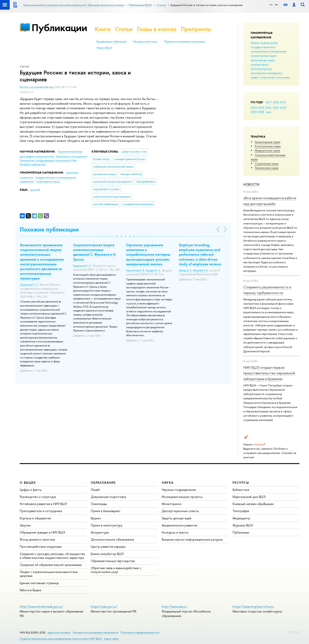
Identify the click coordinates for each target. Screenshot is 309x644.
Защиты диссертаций (176, 518)
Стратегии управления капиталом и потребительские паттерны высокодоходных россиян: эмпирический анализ (148, 254)
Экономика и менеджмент (72, 157)
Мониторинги (172, 504)
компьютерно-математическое (261, 67)
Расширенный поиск (145, 42)
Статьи (124, 29)
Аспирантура (100, 532)
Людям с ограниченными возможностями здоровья (49, 574)
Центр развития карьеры (108, 546)
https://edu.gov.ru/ (104, 607)
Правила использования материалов (185, 42)
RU (271, 5)
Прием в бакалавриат (106, 511)
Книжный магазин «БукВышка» (253, 504)
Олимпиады (99, 504)
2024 (254, 107)
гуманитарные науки (264, 56)
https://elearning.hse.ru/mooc (253, 607)
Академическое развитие (179, 525)
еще (269, 112)
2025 (283, 102)
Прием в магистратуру (107, 525)
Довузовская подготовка (108, 497)
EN (276, 5)
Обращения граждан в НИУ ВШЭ (42, 532)
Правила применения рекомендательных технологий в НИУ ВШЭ (61, 639)
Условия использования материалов (95, 633)
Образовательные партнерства (113, 561)
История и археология (33, 165)
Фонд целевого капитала (37, 539)
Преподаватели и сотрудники (41, 511)
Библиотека (241, 490)
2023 (261, 107)
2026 (276, 102)
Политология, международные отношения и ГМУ (48, 161)
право (255, 77)
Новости (251, 184)
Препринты (196, 29)
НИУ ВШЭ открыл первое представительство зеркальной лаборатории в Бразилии (269, 373)
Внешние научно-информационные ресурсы (192, 539)
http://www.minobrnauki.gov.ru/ (41, 607)
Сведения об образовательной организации (51, 565)
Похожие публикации (49, 229)
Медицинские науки (267, 150)
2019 (254, 112)
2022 (269, 107)
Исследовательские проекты (182, 497)
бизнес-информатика (264, 43)
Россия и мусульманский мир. (37, 87)
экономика (283, 77)
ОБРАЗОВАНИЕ (103, 483)
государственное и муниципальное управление (269, 49)
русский (35, 190)
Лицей (95, 490)
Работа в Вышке (30, 590)
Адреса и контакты (59, 633)
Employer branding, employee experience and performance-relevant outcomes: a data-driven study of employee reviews (200, 254)
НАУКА (168, 483)
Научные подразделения (179, 490)
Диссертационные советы (180, 511)
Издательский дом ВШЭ (249, 497)
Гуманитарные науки (267, 142)
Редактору (294, 632)
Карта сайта (111, 639)
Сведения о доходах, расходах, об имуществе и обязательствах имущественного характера (52, 556)
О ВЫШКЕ (28, 483)
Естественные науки (268, 146)
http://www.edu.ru (174, 607)
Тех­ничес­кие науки (267, 168)
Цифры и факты (31, 490)
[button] (113, 236)
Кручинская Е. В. (135, 271)
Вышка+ (96, 518)
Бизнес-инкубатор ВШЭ (107, 554)
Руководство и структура (38, 497)
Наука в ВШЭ (104, 48)
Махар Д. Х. (186, 271)
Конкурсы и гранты (175, 532)
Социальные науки (267, 163)
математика (258, 73)
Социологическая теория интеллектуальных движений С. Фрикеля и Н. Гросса (95, 252)
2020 (283, 107)
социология (267, 77)
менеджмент (275, 73)
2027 (269, 102)
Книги (103, 29)
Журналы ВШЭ (243, 525)
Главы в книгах (157, 29)
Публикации (59, 28)
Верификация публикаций (111, 42)
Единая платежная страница (39, 583)
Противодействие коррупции (41, 546)
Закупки (25, 525)
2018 (261, 112)
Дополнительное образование (112, 539)
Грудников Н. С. (29, 285)
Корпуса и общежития (35, 518)
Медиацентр (241, 518)
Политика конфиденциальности (140, 633)
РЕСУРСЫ (241, 483)
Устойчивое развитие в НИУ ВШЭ (43, 504)
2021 (276, 107)
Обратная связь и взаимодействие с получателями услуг (116, 570)
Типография (241, 511)
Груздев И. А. (153, 271)
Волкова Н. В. (201, 271)
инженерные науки (263, 60)
